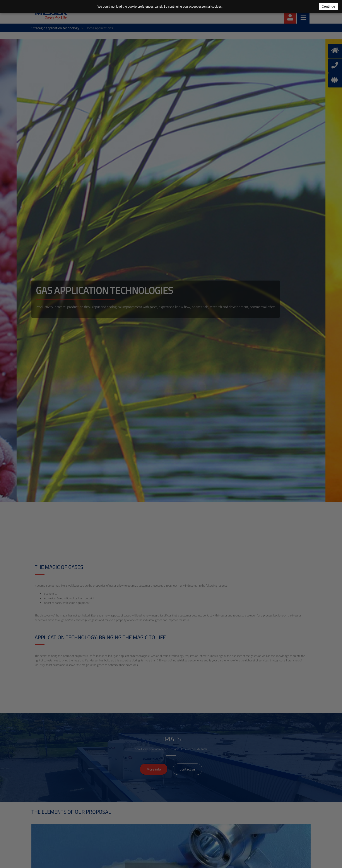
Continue (328, 7)
